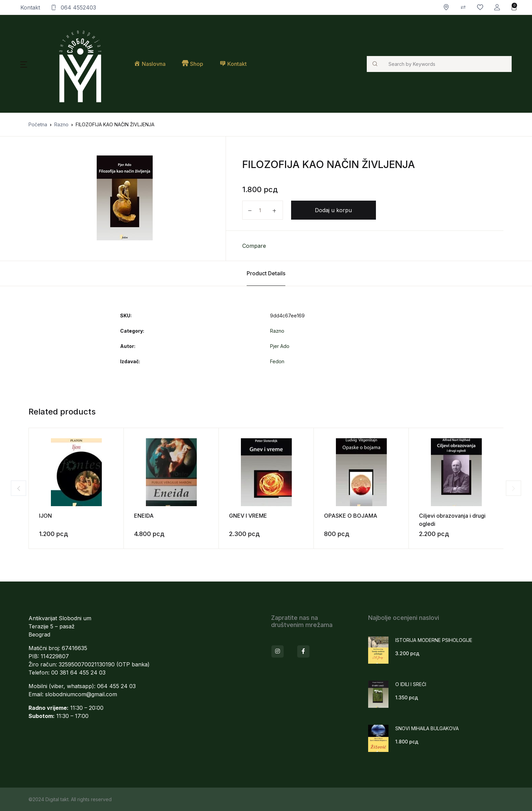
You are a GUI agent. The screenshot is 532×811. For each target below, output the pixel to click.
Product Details (266, 273)
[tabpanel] (125, 198)
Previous (12, 488)
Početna (38, 124)
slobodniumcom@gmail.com (81, 694)
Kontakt (30, 7)
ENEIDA (144, 516)
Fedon (277, 361)
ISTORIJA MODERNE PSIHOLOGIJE (434, 640)
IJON (45, 516)
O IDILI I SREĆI (411, 684)
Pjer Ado (280, 346)
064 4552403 (73, 7)
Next (520, 488)
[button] (497, 7)
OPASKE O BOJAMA (351, 516)
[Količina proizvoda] (263, 210)
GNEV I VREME (248, 516)
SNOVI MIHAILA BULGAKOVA (427, 728)
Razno (61, 124)
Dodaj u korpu (333, 210)
